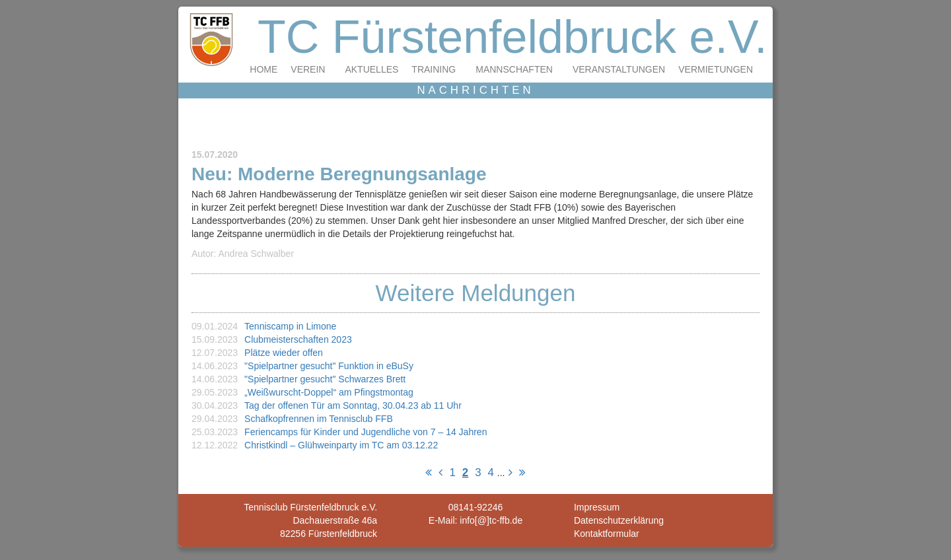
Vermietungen (716, 69)
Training (434, 69)
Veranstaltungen (619, 69)
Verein (308, 69)
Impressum (597, 507)
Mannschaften (514, 69)
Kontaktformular (607, 534)
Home (264, 69)
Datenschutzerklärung (619, 520)
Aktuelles (371, 69)
